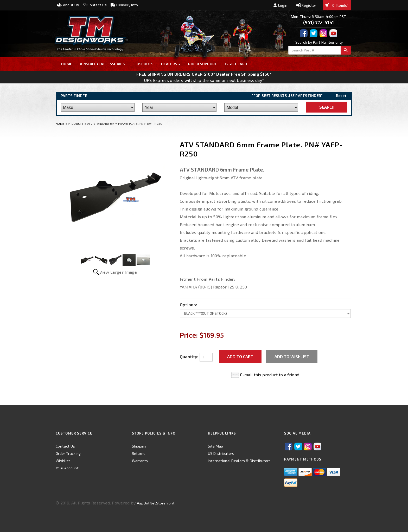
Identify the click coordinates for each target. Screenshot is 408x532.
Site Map (216, 446)
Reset (341, 96)
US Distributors (221, 453)
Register (306, 5)
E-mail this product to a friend (270, 375)
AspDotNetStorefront (156, 503)
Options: (189, 304)
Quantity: (189, 356)
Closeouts (143, 64)
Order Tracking (68, 453)
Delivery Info (124, 5)
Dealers (171, 64)
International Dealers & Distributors (239, 461)
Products (76, 123)
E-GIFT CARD (236, 64)
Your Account (67, 468)
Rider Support (202, 64)
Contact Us (95, 5)
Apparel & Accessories (102, 64)
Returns (139, 453)
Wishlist (63, 461)
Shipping (139, 446)
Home (67, 64)
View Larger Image (118, 272)
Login (280, 5)
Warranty (140, 461)
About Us (68, 5)
